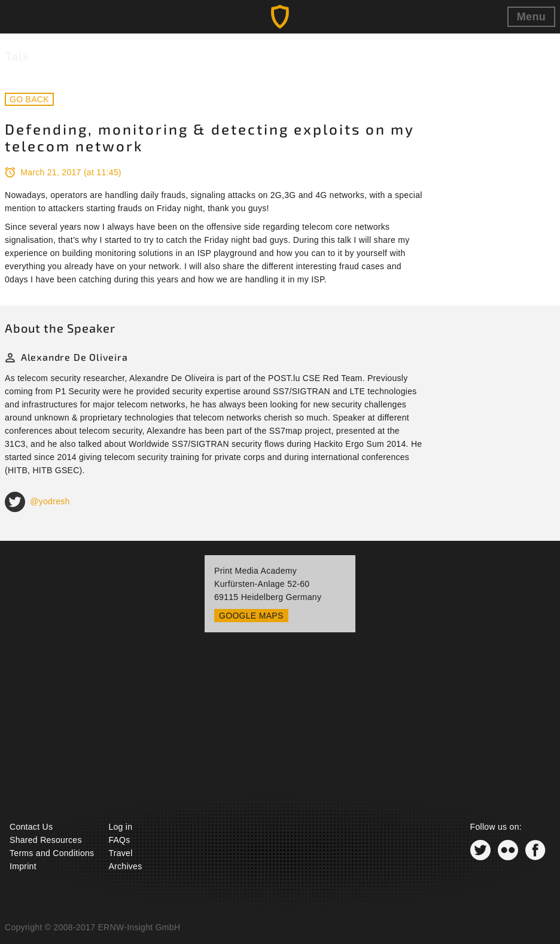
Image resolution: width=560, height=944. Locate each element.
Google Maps (251, 616)
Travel (120, 853)
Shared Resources (46, 840)
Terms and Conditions (52, 853)
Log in (120, 827)
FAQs (119, 840)
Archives (125, 866)
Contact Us (31, 827)
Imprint (23, 866)
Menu (531, 17)
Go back (29, 99)
